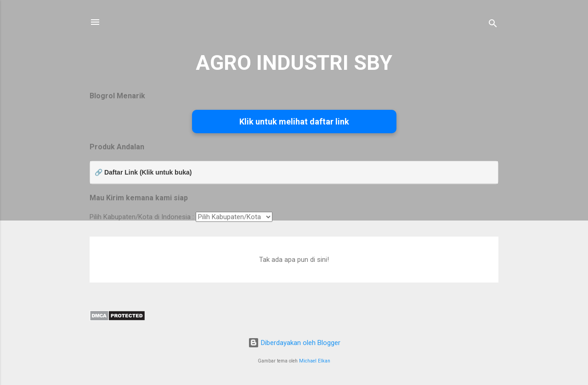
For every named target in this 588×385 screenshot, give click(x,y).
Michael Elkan (315, 361)
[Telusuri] (493, 25)
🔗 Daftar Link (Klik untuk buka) (143, 172)
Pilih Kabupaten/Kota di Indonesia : (142, 217)
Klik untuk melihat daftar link (294, 122)
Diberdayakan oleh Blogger (294, 343)
